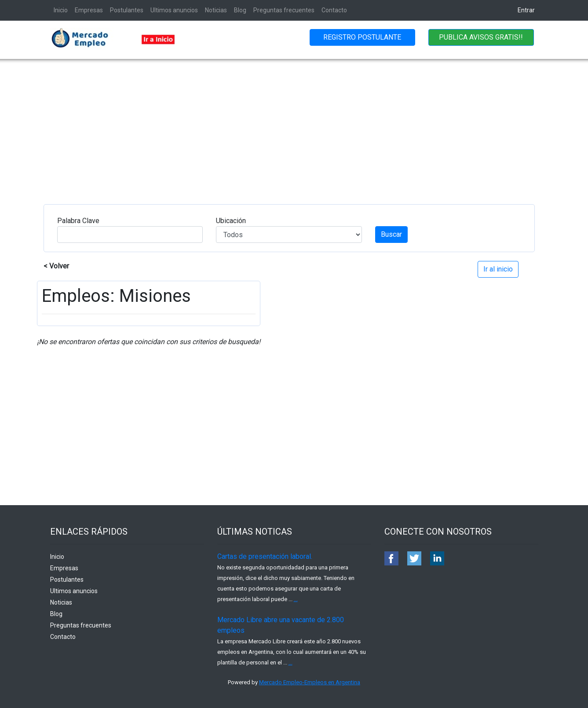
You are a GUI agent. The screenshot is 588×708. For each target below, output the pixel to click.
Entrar (526, 10)
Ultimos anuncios (174, 10)
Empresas (89, 10)
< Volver (56, 266)
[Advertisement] (294, 125)
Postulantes (127, 10)
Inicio (61, 10)
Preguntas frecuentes (284, 10)
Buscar (391, 234)
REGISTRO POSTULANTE (362, 37)
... (296, 599)
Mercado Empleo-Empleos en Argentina (310, 682)
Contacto (334, 10)
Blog (240, 10)
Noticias (216, 10)
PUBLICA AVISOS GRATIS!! (481, 37)
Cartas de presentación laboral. (265, 556)
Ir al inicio (498, 269)
